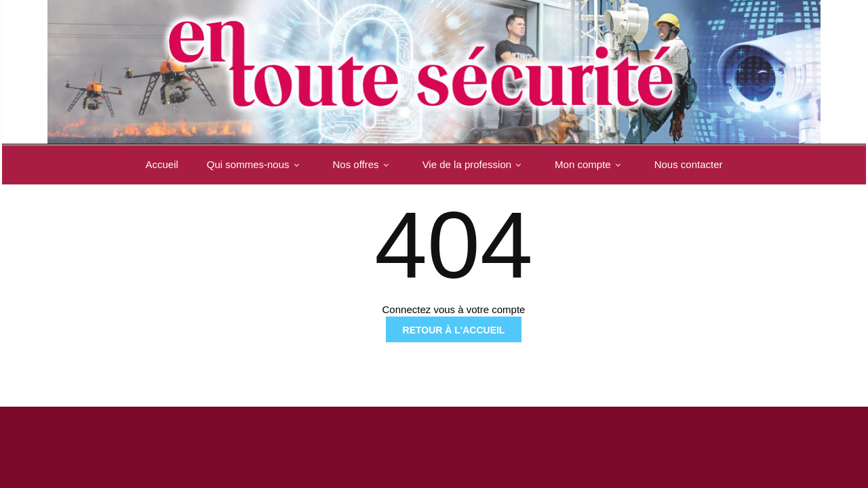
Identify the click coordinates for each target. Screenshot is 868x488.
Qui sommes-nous (256, 164)
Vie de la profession (474, 164)
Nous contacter (689, 164)
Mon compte (590, 164)
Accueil (161, 164)
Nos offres (363, 164)
